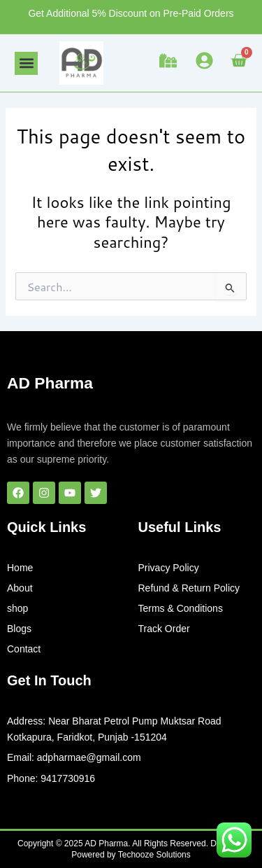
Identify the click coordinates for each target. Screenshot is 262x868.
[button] (26, 63)
